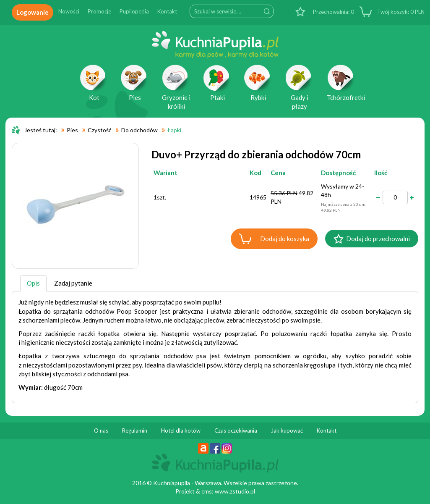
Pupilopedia (134, 11)
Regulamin (135, 430)
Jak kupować (287, 430)
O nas (101, 430)
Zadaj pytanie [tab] (73, 283)
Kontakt (167, 11)
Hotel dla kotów (181, 430)
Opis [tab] (33, 283)
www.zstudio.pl (235, 491)
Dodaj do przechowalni (378, 239)
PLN (400, 12)
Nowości (69, 11)
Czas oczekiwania (236, 430)
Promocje (99, 11)
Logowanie (33, 12)
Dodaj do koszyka (285, 239)
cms (207, 491)
